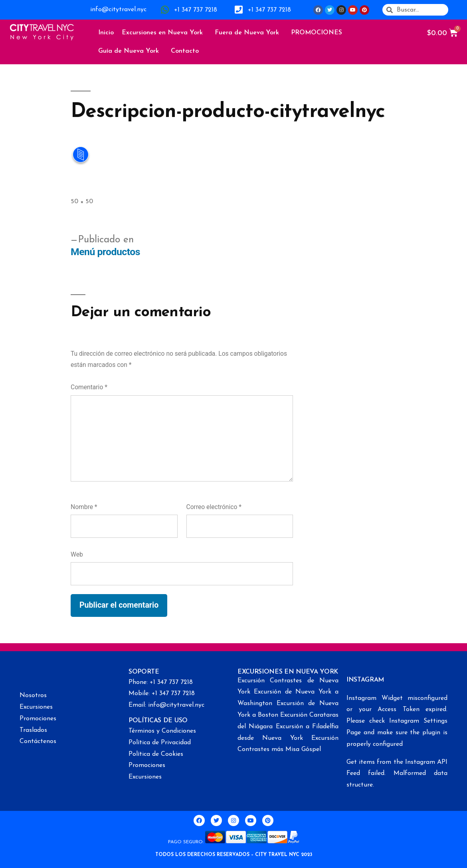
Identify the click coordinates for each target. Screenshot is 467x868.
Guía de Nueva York (131, 51)
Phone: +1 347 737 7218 (161, 682)
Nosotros (33, 696)
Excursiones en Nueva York (164, 33)
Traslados (33, 730)
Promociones (38, 719)
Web (77, 554)
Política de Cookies (156, 754)
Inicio (106, 33)
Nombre (84, 507)
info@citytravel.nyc (118, 10)
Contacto (185, 51)
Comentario (89, 387)
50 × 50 (82, 202)
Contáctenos (38, 741)
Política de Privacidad (160, 743)
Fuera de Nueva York (249, 33)
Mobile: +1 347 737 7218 (162, 694)
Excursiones (36, 707)
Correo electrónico (214, 507)
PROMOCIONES (317, 33)
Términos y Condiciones (162, 731)
